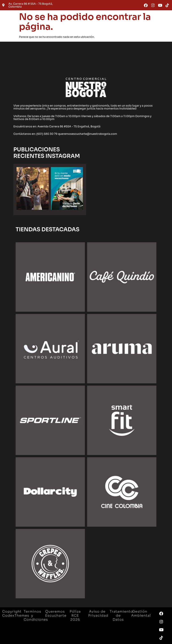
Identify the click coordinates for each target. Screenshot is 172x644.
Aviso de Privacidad (98, 613)
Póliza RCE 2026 (75, 615)
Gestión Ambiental (141, 613)
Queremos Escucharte (56, 613)
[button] (33, 188)
